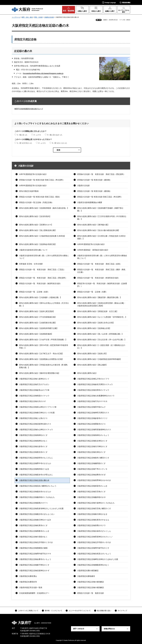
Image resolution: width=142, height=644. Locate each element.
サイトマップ (122, 611)
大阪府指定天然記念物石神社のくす (91, 452)
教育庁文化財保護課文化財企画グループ (29, 109)
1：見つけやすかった (25, 143)
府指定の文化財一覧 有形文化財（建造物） (94, 191)
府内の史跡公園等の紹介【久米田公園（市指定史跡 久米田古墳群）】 (101, 237)
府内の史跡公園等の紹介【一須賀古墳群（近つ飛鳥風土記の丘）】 (101, 347)
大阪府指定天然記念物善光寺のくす (33, 452)
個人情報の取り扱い (104, 611)
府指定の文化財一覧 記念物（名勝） (92, 292)
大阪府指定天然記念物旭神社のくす (33, 435)
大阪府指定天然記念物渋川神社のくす (92, 446)
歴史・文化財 (38, 17)
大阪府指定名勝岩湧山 (28, 576)
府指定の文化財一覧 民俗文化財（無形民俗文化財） (40, 284)
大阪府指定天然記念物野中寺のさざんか (35, 463)
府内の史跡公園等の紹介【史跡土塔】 (92, 354)
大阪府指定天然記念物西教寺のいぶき (34, 531)
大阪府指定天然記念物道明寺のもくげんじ (36, 458)
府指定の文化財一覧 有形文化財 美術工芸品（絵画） (99, 264)
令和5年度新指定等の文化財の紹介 (33, 186)
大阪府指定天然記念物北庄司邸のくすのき (36, 542)
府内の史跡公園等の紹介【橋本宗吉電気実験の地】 (40, 373)
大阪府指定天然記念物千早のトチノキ (92, 469)
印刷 (100, 20)
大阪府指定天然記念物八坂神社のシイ (34, 379)
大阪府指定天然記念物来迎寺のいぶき (92, 486)
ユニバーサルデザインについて (80, 611)
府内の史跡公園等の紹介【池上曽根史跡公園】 (38, 230)
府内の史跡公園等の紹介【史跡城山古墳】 (94, 328)
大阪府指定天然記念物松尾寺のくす (33, 525)
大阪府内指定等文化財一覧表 (31, 587)
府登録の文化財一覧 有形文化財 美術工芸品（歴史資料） (101, 174)
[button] (109, 2)
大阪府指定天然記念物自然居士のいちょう (94, 554)
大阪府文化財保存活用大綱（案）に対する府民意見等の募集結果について (102, 257)
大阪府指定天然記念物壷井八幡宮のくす (93, 458)
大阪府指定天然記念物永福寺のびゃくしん (94, 531)
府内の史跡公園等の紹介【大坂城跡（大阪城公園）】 (40, 297)
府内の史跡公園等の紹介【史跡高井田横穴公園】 (39, 328)
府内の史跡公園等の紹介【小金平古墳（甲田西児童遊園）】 (43, 340)
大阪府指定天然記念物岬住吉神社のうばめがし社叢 (98, 559)
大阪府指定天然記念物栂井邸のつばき (34, 469)
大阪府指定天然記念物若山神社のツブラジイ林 (38, 407)
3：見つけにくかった (60, 143)
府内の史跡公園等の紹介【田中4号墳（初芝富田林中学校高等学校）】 (44, 347)
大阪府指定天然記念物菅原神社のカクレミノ (95, 537)
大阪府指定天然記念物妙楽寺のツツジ (92, 418)
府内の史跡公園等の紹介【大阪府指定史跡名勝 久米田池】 (42, 236)
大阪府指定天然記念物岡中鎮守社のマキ (35, 554)
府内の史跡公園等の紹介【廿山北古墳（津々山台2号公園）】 (102, 340)
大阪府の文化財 (49, 17)
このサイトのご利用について (28, 611)
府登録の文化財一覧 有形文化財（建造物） (94, 180)
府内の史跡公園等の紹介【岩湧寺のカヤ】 (36, 225)
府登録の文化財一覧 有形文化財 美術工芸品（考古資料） (42, 180)
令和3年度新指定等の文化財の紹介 (91, 244)
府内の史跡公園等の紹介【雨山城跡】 (92, 365)
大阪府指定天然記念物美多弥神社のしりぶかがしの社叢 (41, 509)
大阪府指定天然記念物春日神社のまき (92, 514)
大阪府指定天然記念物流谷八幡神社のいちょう (38, 486)
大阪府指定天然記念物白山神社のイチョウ (36, 430)
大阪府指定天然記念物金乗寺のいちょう (35, 559)
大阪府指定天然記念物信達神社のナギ (34, 571)
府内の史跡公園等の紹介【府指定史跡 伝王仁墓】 (98, 311)
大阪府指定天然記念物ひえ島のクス (33, 418)
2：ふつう (37, 135)
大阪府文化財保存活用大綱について (33, 250)
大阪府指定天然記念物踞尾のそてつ (33, 503)
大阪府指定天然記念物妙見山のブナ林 (34, 390)
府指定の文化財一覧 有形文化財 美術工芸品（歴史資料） (43, 278)
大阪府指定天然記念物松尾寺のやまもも (93, 520)
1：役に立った (22, 135)
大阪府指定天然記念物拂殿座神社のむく (93, 565)
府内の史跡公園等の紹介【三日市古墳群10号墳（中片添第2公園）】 (102, 218)
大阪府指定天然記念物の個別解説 (91, 582)
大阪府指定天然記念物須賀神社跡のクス (35, 424)
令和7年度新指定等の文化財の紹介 (33, 174)
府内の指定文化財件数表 (29, 191)
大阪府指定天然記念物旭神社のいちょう (93, 435)
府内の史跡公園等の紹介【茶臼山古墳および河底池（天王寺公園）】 (44, 304)
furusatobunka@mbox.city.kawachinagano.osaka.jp (43, 73)
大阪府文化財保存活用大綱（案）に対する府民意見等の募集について (44, 257)
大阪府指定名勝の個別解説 (88, 571)
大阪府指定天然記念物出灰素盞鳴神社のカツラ (96, 396)
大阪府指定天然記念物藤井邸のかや (91, 497)
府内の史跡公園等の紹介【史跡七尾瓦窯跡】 (37, 311)
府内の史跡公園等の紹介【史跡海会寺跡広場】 (38, 244)
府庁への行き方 (79, 629)
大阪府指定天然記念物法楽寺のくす (33, 446)
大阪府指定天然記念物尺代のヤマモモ (92, 401)
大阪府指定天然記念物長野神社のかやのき (94, 480)
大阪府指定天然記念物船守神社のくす (34, 565)
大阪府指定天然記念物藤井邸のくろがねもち (37, 497)
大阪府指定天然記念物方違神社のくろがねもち (96, 503)
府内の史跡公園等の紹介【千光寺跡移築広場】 (38, 317)
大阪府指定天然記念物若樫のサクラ (91, 525)
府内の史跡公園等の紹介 (87, 373)
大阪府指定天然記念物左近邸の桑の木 (34, 480)
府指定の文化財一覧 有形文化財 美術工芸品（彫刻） (40, 197)
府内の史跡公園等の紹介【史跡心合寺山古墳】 (96, 323)
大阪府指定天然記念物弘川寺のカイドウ (93, 379)
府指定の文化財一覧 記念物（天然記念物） (36, 202)
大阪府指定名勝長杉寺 (28, 582)
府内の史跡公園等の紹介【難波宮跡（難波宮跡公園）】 (99, 297)
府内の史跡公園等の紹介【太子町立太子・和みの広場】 (41, 354)
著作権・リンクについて (53, 611)
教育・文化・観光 (27, 17)
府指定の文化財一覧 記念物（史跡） (34, 292)
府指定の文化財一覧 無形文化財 (91, 593)
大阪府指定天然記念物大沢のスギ (32, 401)
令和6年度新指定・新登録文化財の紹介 (93, 250)
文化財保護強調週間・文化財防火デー (34, 593)
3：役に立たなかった (55, 135)
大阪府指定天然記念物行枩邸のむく (33, 537)
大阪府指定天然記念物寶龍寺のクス (91, 424)
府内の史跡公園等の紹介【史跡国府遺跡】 (36, 334)
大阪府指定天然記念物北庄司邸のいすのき (94, 542)
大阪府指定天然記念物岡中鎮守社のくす (93, 548)
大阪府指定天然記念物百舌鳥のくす (91, 492)
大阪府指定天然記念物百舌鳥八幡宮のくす (94, 509)
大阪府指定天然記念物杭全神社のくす (92, 441)
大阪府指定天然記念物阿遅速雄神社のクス (94, 430)
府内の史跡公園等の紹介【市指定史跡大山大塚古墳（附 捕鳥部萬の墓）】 (43, 366)
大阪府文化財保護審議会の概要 (90, 202)
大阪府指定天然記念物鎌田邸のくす (91, 463)
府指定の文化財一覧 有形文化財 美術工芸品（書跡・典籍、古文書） (102, 271)
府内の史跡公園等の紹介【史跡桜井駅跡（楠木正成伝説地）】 (44, 208)
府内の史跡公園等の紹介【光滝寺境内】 (35, 216)
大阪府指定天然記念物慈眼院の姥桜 (33, 548)
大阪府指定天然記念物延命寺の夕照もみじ (36, 475)
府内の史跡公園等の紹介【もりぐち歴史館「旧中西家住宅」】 (102, 317)
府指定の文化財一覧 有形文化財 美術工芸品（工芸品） (42, 270)
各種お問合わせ (109, 629)
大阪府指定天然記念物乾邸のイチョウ (34, 396)
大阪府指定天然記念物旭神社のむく (33, 441)
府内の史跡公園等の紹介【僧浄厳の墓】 (93, 225)
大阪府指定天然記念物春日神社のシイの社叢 (37, 413)
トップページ (16, 17)
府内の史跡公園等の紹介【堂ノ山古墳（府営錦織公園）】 (100, 334)
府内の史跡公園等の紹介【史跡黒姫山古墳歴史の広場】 (41, 359)
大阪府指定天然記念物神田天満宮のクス (93, 413)
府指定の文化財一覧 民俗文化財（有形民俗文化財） (99, 278)
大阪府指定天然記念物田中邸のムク (91, 407)
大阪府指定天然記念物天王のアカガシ (34, 384)
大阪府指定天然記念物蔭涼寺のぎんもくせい (37, 514)
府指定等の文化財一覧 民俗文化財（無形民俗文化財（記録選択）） (102, 285)
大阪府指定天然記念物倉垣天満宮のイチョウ (95, 384)
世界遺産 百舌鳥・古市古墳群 (31, 264)
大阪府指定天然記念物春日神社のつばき (35, 520)
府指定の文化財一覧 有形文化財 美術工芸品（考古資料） (100, 197)
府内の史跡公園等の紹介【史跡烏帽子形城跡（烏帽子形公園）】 (100, 209)
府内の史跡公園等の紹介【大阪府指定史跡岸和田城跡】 (99, 359)
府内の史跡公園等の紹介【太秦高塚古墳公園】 (38, 323)
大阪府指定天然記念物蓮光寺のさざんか (35, 492)
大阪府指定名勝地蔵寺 (86, 576)
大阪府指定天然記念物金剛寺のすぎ (91, 475)
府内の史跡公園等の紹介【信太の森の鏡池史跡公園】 (99, 230)
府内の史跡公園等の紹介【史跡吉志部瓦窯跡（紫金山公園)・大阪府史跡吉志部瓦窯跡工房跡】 (101, 304)
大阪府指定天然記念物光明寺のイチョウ (93, 390)
